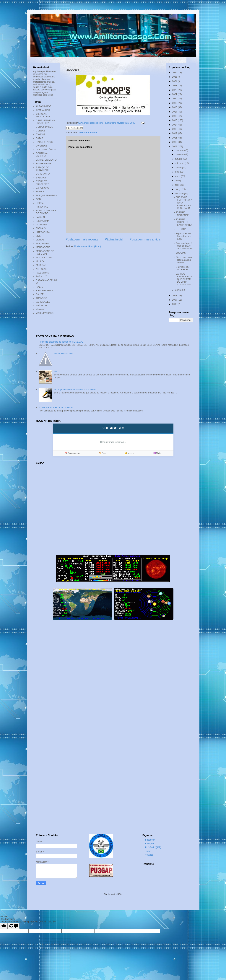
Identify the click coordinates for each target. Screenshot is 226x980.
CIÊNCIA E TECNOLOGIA (43, 115)
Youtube (149, 855)
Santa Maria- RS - (113, 894)
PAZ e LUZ (41, 276)
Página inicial (114, 239)
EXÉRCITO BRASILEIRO (43, 183)
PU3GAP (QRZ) (153, 847)
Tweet (148, 851)
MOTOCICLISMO (45, 258)
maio (177, 181)
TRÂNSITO (42, 298)
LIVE (38, 236)
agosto (178, 168)
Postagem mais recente (82, 239)
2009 (175, 146)
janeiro (178, 290)
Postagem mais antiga (145, 239)
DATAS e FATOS (44, 142)
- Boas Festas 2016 (64, 354)
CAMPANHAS (43, 110)
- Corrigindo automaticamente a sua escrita (75, 390)
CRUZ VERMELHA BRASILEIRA (45, 122)
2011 (175, 138)
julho (177, 172)
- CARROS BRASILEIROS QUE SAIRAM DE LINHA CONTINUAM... (183, 279)
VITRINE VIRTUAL (88, 133)
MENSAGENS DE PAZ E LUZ (45, 253)
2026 (175, 73)
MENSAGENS (43, 247)
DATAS (40, 138)
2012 (175, 133)
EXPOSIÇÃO (43, 188)
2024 (175, 81)
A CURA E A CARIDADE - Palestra (56, 408)
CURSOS (41, 131)
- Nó (56, 372)
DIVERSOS (42, 146)
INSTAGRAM (43, 221)
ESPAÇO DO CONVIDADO (43, 169)
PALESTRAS (43, 273)
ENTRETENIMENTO (46, 160)
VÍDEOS (40, 310)
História (40, 203)
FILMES (40, 192)
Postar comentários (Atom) (88, 246)
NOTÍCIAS (41, 269)
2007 (175, 300)
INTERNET (42, 225)
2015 (175, 120)
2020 (175, 99)
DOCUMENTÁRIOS (46, 150)
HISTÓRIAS (42, 207)
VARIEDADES (43, 302)
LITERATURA (43, 232)
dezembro (180, 150)
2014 (175, 125)
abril (177, 185)
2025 (175, 77)
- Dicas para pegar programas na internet (183, 260)
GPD (38, 199)
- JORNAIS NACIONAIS (182, 214)
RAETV (40, 287)
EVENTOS (41, 178)
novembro (180, 154)
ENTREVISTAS (44, 164)
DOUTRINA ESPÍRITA (42, 155)
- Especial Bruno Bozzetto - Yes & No (183, 236)
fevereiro (179, 194)
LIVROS (40, 240)
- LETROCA (180, 229)
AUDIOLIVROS (44, 106)
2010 (175, 142)
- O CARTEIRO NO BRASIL (182, 268)
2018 (175, 107)
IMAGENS (41, 217)
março (178, 189)
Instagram (150, 844)
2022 (175, 90)
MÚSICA (40, 261)
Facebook (150, 840)
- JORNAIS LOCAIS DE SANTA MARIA (183, 222)
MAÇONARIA (43, 244)
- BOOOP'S (180, 253)
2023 (175, 86)
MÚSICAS (41, 265)
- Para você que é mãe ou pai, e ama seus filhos (183, 246)
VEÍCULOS (42, 306)
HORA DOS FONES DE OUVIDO (46, 212)
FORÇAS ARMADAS (46, 196)
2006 (175, 304)
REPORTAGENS (44, 291)
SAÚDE (40, 294)
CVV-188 (40, 134)
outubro (179, 159)
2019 (175, 103)
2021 (175, 94)
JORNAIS (41, 228)
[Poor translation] (14, 926)
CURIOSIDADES (44, 127)
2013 (175, 129)
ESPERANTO (43, 174)
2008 (175, 296)
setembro (180, 163)
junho (178, 176)
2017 (175, 112)
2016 (175, 116)
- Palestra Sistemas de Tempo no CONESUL (61, 342)
